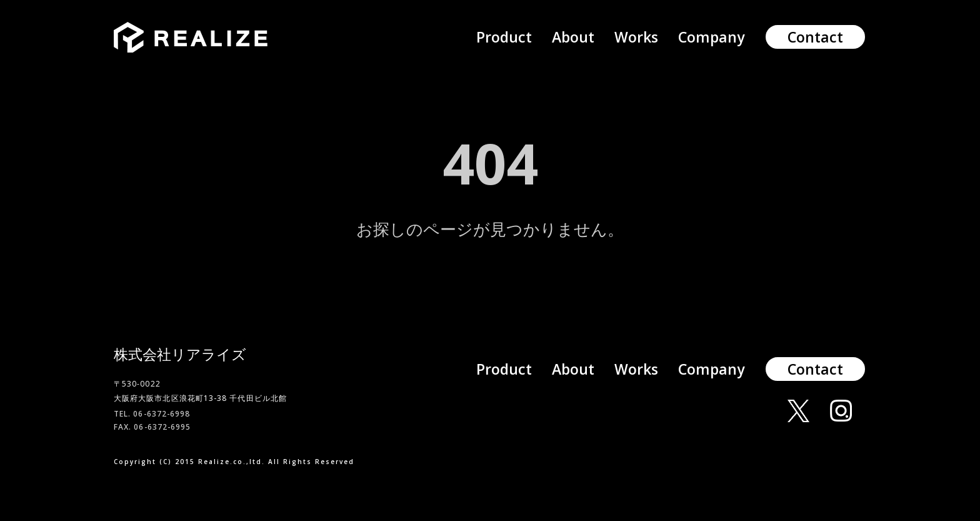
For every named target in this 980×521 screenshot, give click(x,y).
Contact (815, 37)
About (573, 37)
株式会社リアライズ (180, 354)
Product (504, 37)
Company (711, 37)
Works (636, 37)
